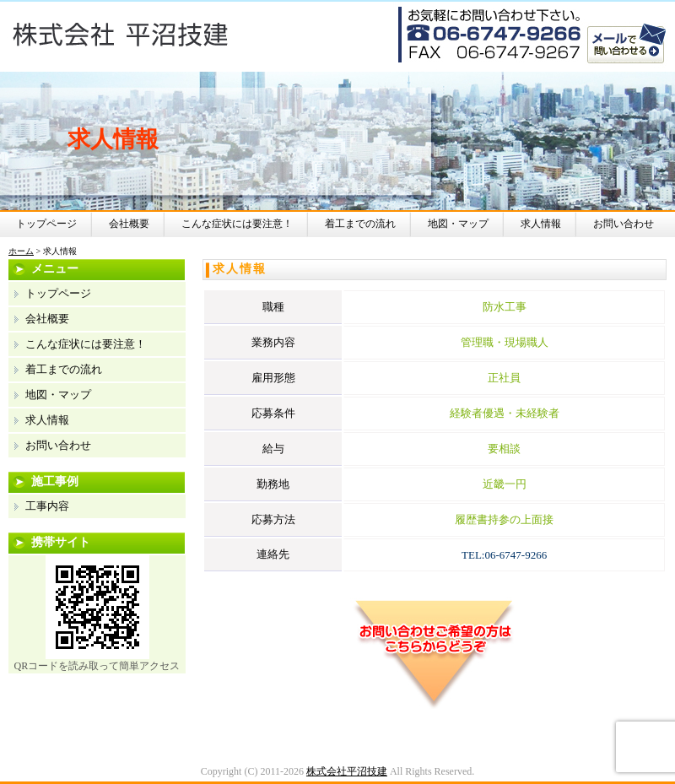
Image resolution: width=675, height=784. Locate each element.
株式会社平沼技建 (347, 771)
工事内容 (47, 506)
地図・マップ (458, 224)
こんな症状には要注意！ (237, 224)
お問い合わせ (624, 224)
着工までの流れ (360, 224)
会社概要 (129, 224)
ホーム (21, 251)
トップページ (46, 224)
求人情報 (541, 224)
